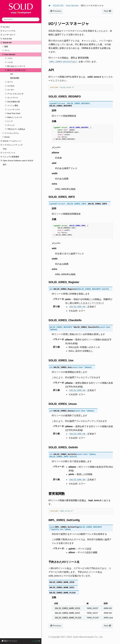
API (12, 74)
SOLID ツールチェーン (11, 141)
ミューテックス (12, 110)
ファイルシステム (10, 133)
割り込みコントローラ (15, 66)
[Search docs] (21, 19)
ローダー (10, 90)
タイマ (9, 82)
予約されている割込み (15, 129)
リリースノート (8, 153)
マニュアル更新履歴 (10, 157)
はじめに (5, 27)
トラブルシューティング (12, 145)
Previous (56, 11)
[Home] (50, 6)
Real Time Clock (13, 113)
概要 (5, 47)
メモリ (9, 58)
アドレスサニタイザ (14, 94)
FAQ (5, 149)
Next (107, 11)
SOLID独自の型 (12, 102)
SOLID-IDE (6, 39)
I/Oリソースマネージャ (15, 70)
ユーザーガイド (8, 35)
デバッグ (10, 125)
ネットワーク (12, 98)
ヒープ (9, 121)
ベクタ (9, 62)
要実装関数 (15, 78)
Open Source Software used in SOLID (17, 161)
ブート (6, 51)
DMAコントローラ (14, 117)
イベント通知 (12, 106)
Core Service (9, 55)
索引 (5, 165)
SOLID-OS (6, 43)
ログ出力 (10, 86)
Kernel (6, 137)
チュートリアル (8, 31)
